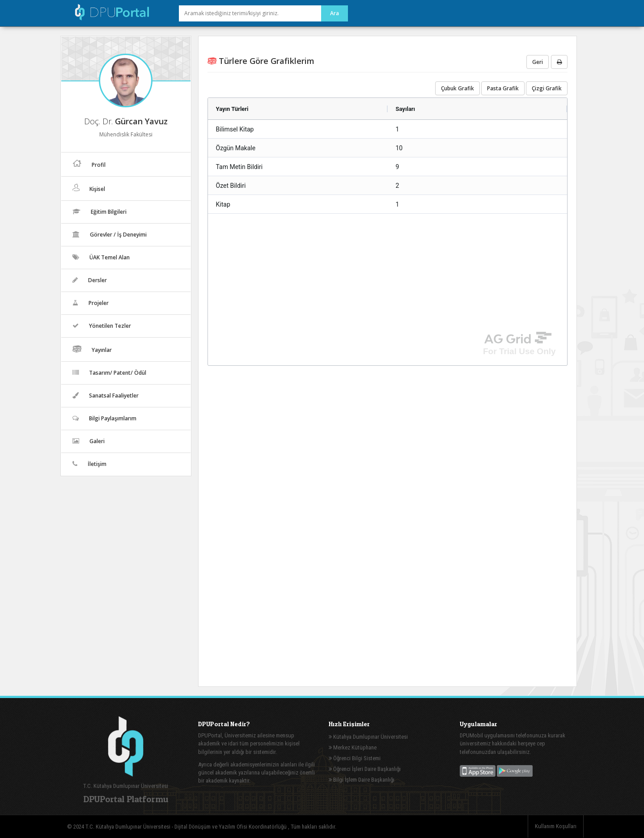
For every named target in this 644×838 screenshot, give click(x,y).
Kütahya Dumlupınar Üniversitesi (368, 737)
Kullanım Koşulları (556, 826)
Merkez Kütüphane (353, 747)
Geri (538, 62)
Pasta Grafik (503, 88)
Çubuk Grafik (458, 88)
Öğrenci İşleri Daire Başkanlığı (365, 769)
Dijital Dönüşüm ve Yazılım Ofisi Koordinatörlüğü (231, 827)
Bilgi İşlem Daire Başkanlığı (362, 780)
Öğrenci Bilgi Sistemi (355, 758)
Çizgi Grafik (547, 88)
